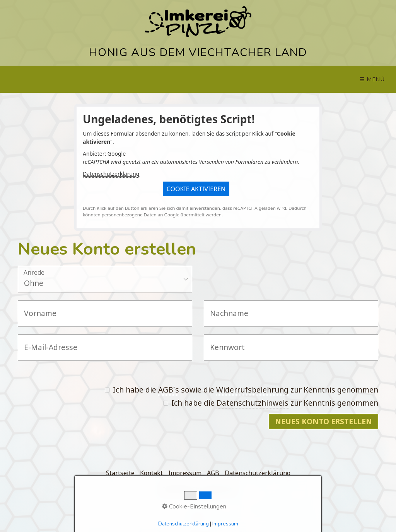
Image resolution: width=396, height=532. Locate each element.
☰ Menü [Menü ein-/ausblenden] (372, 79)
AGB (213, 473)
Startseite (120, 473)
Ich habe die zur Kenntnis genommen (271, 403)
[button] (196, 189)
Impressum (185, 473)
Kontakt (151, 473)
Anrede (34, 273)
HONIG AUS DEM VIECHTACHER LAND (198, 52)
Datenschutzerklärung (111, 174)
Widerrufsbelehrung (252, 390)
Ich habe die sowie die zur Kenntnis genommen (242, 390)
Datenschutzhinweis (253, 403)
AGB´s (169, 390)
